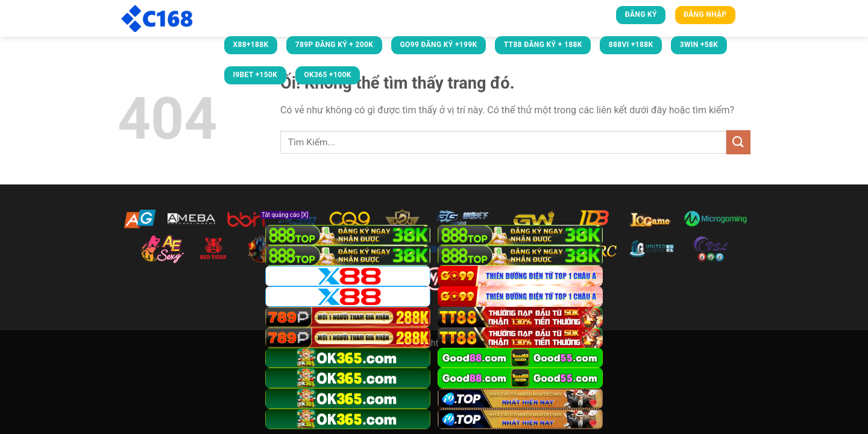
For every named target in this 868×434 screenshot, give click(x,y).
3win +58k (699, 45)
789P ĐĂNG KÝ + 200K (335, 45)
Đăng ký (641, 14)
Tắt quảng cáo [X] (285, 215)
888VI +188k (631, 45)
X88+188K (250, 45)
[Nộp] (738, 142)
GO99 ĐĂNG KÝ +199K (438, 45)
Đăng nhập (705, 14)
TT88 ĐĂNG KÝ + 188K (543, 45)
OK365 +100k (327, 75)
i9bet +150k (255, 75)
